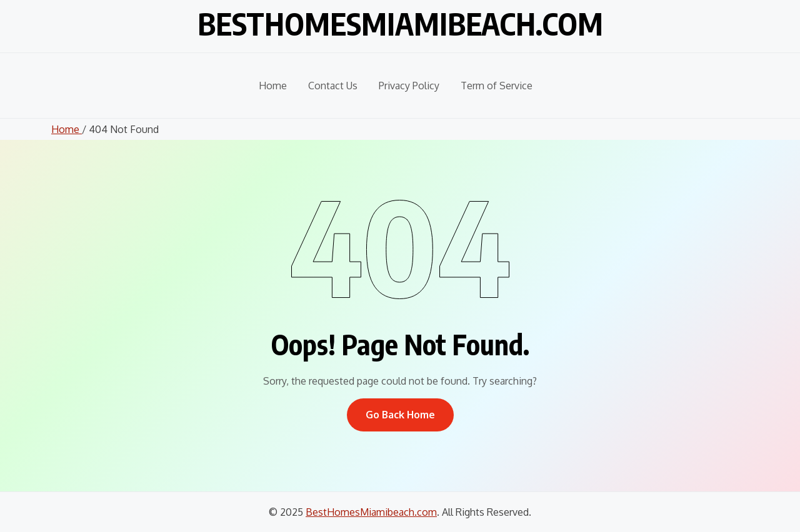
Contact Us (333, 86)
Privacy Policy (409, 86)
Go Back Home (400, 415)
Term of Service (497, 86)
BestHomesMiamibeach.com (400, 24)
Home (273, 86)
